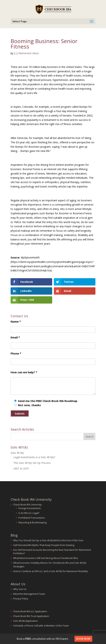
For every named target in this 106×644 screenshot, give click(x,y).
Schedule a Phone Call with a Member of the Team (41, 626)
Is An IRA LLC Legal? (29, 513)
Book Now (83, 639)
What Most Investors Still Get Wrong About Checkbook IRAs (46, 558)
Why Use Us (20, 589)
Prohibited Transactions (32, 518)
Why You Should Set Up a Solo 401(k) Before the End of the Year (48, 540)
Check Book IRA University (27, 505)
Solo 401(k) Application (25, 621)
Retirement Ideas (29, 53)
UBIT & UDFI (21, 468)
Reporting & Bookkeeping (32, 522)
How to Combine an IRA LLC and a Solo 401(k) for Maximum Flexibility (51, 571)
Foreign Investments (30, 508)
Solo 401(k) (17, 453)
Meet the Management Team (29, 594)
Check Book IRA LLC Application (30, 611)
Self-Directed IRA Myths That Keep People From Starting (44, 545)
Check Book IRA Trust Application (31, 616)
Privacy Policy (21, 599)
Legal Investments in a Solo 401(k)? (34, 457)
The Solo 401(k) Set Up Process (32, 463)
